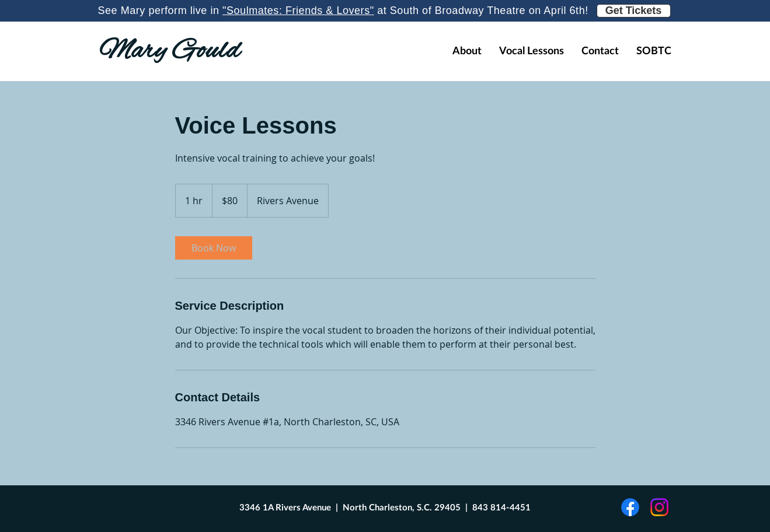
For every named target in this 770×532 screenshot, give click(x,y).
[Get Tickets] (634, 11)
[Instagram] (659, 507)
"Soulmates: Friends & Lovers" (298, 10)
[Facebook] (630, 507)
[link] (214, 248)
